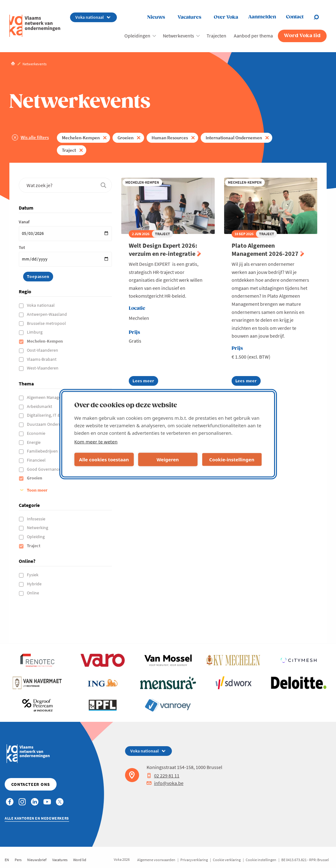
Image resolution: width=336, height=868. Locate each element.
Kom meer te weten (96, 441)
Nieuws (156, 17)
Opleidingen (137, 36)
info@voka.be (165, 783)
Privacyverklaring (194, 860)
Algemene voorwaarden (156, 860)
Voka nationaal (41, 305)
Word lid (80, 860)
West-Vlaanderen (43, 368)
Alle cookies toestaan (104, 459)
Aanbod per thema (253, 36)
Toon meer (37, 490)
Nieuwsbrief (37, 860)
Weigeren (168, 459)
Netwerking (38, 528)
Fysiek (33, 575)
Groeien (125, 138)
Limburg (35, 332)
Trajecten (216, 36)
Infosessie (37, 519)
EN (7, 860)
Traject (69, 150)
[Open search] (320, 17)
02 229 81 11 (163, 776)
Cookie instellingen (261, 860)
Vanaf (24, 222)
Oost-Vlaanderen (43, 350)
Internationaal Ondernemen (234, 138)
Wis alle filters (35, 137)
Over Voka (226, 17)
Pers (18, 860)
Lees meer (143, 382)
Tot (22, 247)
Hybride (35, 584)
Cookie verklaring (227, 860)
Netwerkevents (178, 36)
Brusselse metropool (47, 323)
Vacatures (189, 17)
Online (33, 593)
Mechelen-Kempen (81, 138)
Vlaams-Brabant (42, 359)
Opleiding (36, 537)
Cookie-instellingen (232, 459)
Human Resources (170, 138)
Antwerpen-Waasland (47, 314)
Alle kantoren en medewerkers (37, 818)
